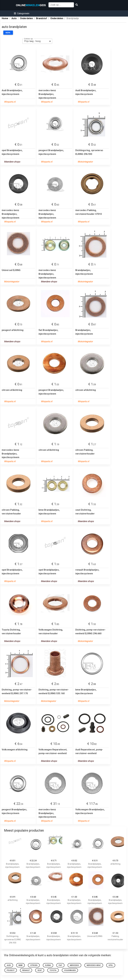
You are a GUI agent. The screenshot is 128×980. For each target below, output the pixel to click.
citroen (34, 965)
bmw (20, 965)
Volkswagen (70, 970)
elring (48, 965)
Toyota (53, 970)
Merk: (8, 33)
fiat (60, 965)
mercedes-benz (94, 965)
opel (111, 965)
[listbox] (37, 41)
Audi (9, 965)
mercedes (74, 965)
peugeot (11, 970)
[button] (22, 13)
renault (26, 970)
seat (40, 970)
